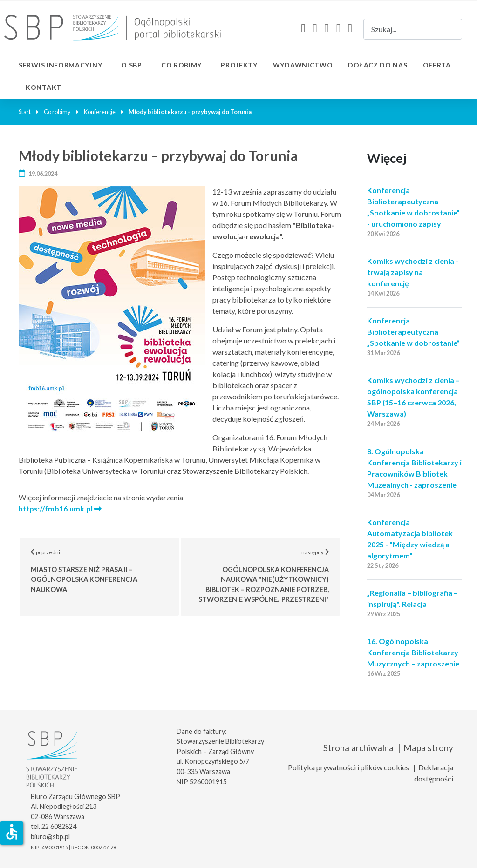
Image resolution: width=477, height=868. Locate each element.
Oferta (437, 65)
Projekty (239, 65)
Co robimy (181, 65)
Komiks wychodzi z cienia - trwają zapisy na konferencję (413, 272)
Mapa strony (428, 748)
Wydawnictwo (303, 65)
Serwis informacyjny (60, 65)
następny (270, 576)
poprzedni (105, 571)
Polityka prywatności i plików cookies (348, 767)
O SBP (132, 65)
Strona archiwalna (358, 748)
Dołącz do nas (378, 65)
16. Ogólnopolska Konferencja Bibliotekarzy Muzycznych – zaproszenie (413, 652)
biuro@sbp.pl (50, 837)
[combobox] (413, 29)
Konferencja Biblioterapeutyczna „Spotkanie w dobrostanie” (413, 332)
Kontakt (44, 87)
